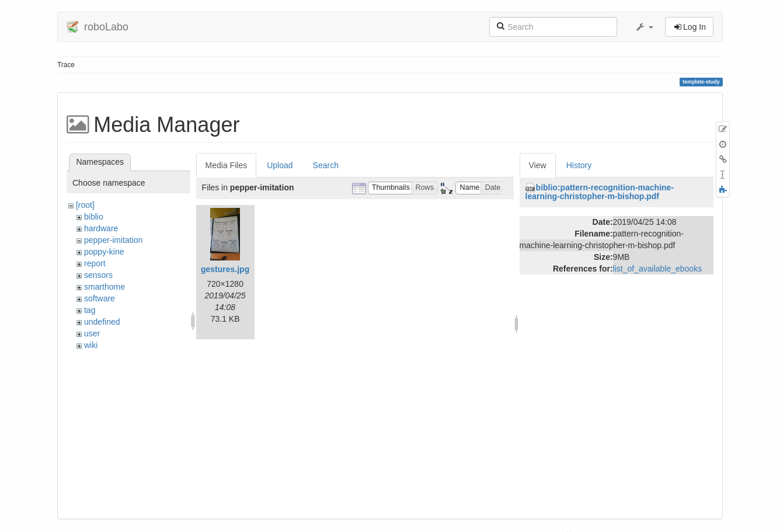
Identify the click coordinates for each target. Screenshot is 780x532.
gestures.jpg (225, 269)
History (579, 165)
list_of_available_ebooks (658, 269)
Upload (280, 165)
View (538, 165)
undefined (102, 322)
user (92, 333)
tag (90, 310)
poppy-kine (104, 252)
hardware (101, 228)
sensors (98, 275)
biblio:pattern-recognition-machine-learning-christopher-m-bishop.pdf (600, 192)
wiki (91, 345)
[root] (85, 205)
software (100, 298)
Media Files (227, 165)
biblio (94, 217)
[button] (644, 27)
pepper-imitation (113, 240)
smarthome (105, 287)
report (95, 263)
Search (326, 165)
